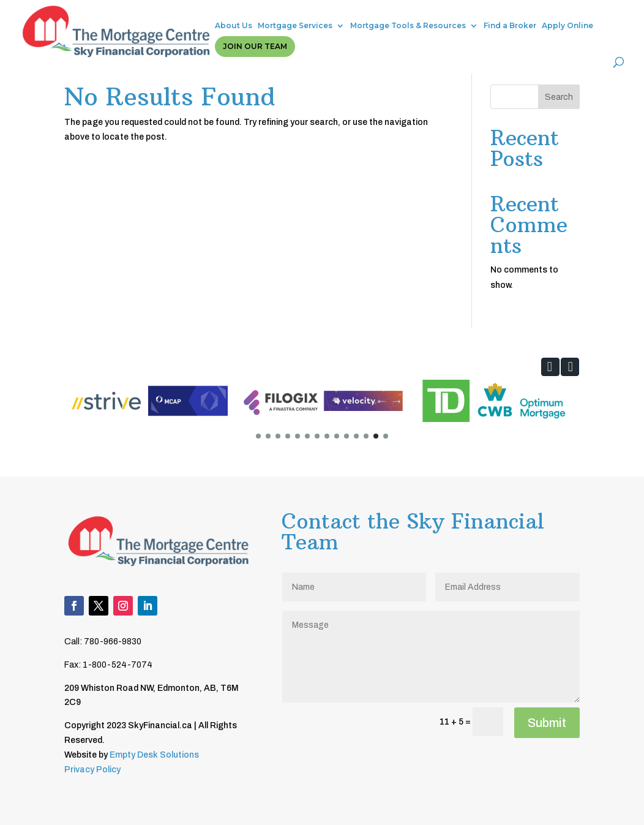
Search (559, 97)
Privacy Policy (92, 770)
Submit (547, 723)
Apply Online (489, 17)
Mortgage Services (216, 17)
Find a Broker (431, 17)
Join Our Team (560, 17)
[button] (550, 367)
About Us (155, 17)
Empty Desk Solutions (154, 755)
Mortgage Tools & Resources (329, 17)
